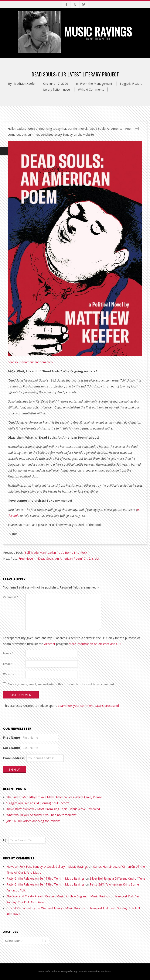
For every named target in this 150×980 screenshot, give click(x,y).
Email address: (14, 758)
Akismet (50, 644)
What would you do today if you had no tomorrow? (42, 815)
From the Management (96, 84)
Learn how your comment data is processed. (89, 706)
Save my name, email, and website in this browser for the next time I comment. (61, 684)
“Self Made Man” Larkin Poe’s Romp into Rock (55, 553)
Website (9, 674)
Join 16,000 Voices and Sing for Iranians (33, 821)
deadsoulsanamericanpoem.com (30, 362)
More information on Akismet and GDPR (97, 644)
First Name (12, 737)
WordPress (106, 972)
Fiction (137, 84)
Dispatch (82, 972)
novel (67, 89)
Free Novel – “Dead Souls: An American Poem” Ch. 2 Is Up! (59, 558)
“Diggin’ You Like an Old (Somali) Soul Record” (38, 803)
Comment (11, 597)
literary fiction (52, 89)
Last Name (12, 748)
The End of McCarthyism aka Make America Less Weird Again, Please (54, 797)
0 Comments (95, 89)
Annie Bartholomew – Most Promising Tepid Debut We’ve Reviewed (53, 809)
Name (8, 653)
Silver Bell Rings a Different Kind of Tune (118, 878)
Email (8, 664)
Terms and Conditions (49, 972)
